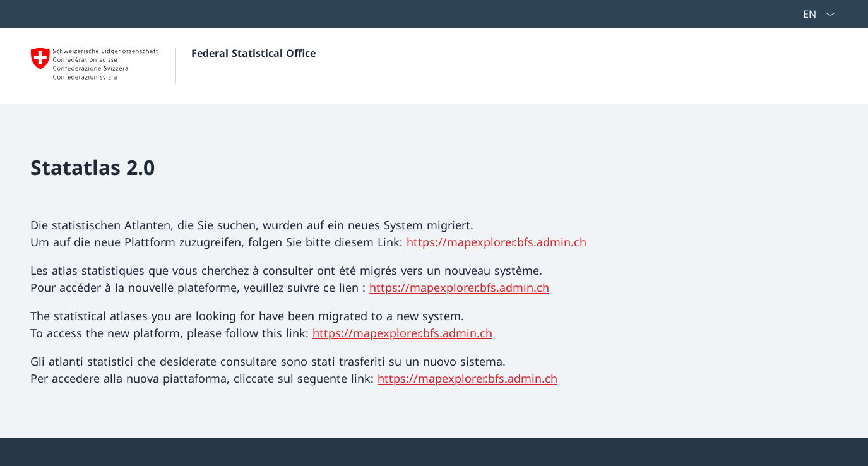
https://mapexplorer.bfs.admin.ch (496, 242)
